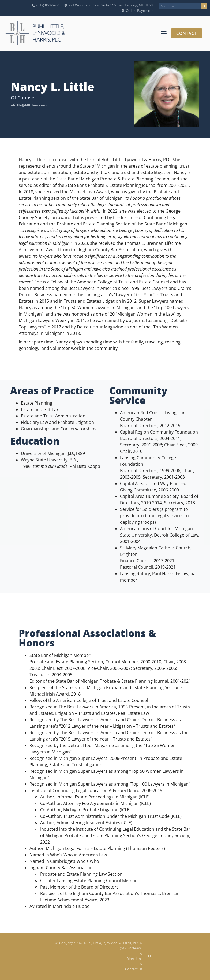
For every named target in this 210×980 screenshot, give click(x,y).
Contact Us (134, 969)
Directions (134, 959)
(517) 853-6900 (131, 948)
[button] (163, 33)
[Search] (204, 6)
